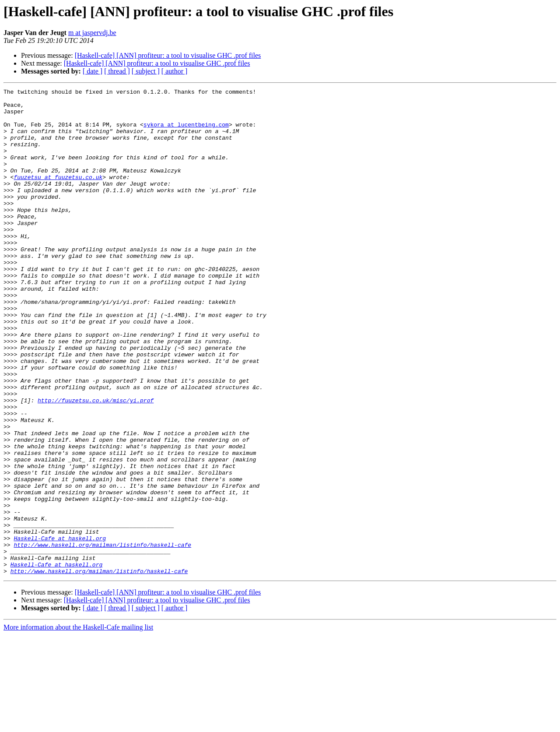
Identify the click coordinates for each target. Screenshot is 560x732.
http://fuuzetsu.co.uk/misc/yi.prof (96, 463)
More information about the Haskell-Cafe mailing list (78, 724)
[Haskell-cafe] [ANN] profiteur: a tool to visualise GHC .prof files (168, 55)
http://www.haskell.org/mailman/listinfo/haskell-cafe (102, 637)
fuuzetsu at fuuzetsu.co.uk (58, 195)
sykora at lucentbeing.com (186, 132)
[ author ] (175, 71)
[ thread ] (117, 71)
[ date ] (93, 71)
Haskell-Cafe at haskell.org (60, 629)
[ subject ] (146, 71)
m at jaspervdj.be (92, 33)
